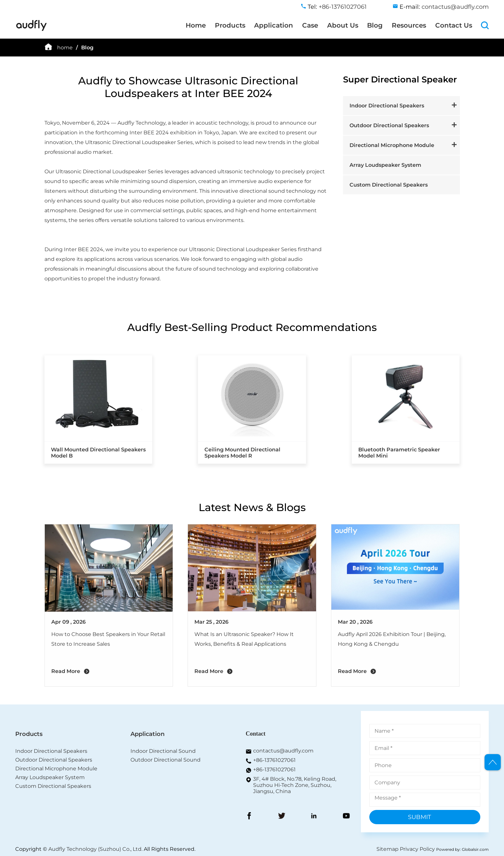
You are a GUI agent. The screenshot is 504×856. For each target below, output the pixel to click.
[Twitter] (282, 816)
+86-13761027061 (274, 760)
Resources (409, 25)
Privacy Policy (417, 849)
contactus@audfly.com (283, 751)
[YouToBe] (346, 816)
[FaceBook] (249, 816)
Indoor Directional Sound (163, 751)
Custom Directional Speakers (389, 185)
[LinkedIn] (314, 816)
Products (230, 25)
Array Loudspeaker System (385, 165)
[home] (31, 30)
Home (196, 25)
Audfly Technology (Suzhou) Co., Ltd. (95, 849)
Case (310, 25)
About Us (343, 25)
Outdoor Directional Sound (166, 760)
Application (274, 25)
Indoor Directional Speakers (387, 106)
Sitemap (387, 849)
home (65, 48)
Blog (375, 25)
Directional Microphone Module (392, 145)
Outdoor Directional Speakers (389, 125)
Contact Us (454, 25)
